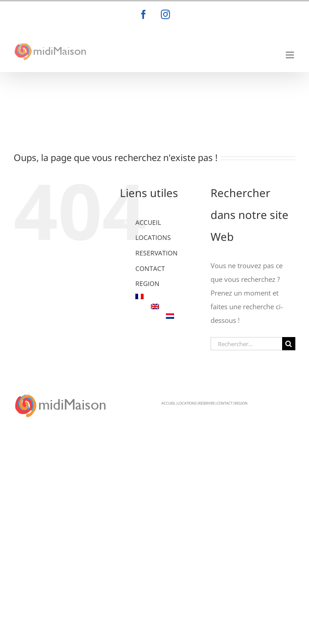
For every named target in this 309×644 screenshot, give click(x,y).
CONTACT (150, 268)
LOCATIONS (153, 237)
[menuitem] (166, 296)
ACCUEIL (148, 222)
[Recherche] (289, 344)
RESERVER (206, 403)
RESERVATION (157, 253)
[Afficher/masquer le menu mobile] (291, 55)
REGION (147, 283)
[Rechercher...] (246, 344)
